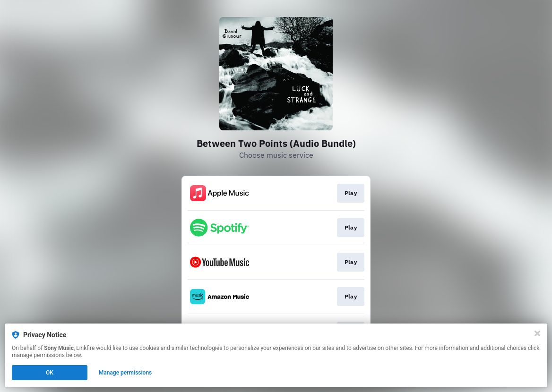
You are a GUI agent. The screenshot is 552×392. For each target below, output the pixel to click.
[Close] (537, 333)
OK (50, 373)
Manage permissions (125, 373)
